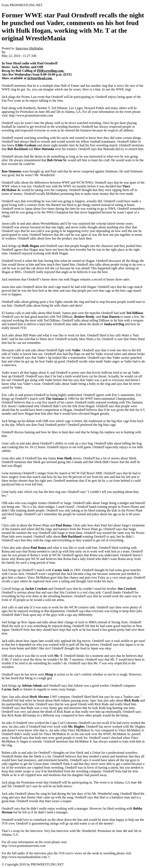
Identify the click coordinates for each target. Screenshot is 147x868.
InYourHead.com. (40, 78)
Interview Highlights (30, 48)
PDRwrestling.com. (51, 71)
